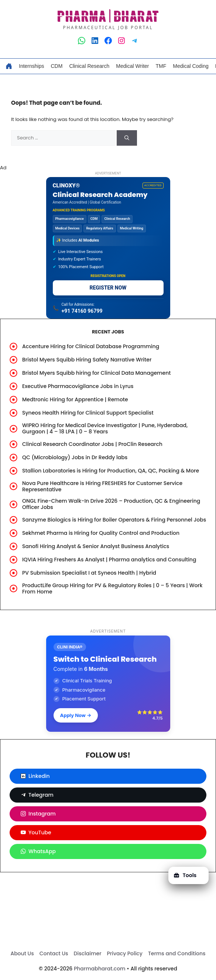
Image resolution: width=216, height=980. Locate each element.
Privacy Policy (125, 953)
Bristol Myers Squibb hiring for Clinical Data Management (97, 373)
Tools (185, 875)
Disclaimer (88, 953)
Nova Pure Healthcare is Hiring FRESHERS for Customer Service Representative (102, 486)
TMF (161, 66)
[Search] (127, 138)
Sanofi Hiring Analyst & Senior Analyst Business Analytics (96, 546)
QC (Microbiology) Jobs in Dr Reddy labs (75, 457)
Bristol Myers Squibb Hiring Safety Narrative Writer (87, 360)
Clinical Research (89, 66)
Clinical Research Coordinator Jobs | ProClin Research (92, 444)
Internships (31, 66)
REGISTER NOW (108, 288)
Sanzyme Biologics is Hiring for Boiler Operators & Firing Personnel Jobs (114, 520)
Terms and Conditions (177, 953)
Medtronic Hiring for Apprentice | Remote (75, 399)
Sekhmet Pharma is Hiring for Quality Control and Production (101, 533)
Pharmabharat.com (100, 969)
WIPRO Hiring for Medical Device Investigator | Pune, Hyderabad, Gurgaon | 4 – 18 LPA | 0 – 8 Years (105, 428)
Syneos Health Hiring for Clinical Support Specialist (88, 413)
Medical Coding (191, 66)
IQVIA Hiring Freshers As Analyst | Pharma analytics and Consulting (109, 560)
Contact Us (54, 953)
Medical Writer (132, 66)
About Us (22, 953)
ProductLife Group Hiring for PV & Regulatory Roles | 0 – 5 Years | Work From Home (112, 588)
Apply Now (76, 715)
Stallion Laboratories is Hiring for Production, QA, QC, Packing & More (111, 471)
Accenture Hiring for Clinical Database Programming (91, 346)
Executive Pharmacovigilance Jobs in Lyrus (78, 386)
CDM (56, 66)
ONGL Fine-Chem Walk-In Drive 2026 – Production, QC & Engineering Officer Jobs (111, 504)
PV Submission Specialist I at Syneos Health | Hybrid (89, 573)
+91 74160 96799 (82, 311)
